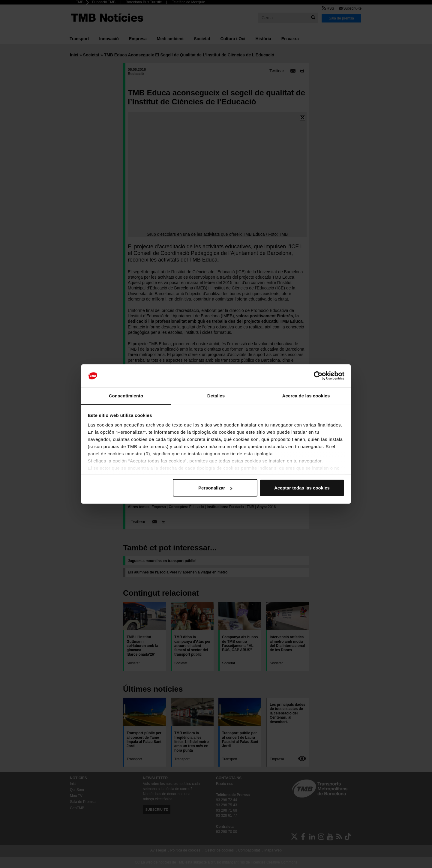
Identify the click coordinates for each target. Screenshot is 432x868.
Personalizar (215, 488)
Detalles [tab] (216, 395)
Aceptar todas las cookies (302, 488)
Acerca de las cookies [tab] (306, 395)
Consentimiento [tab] (126, 395)
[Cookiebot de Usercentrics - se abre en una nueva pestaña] (318, 376)
